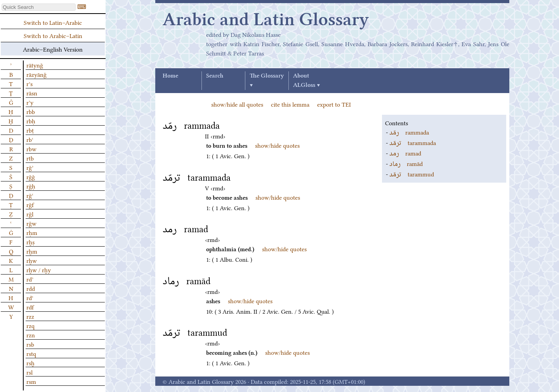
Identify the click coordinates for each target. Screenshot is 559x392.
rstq (31, 353)
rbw (31, 149)
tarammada (413, 142)
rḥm (32, 232)
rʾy (30, 102)
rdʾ (30, 279)
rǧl (30, 214)
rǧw (31, 223)
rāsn (32, 93)
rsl (30, 372)
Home (170, 76)
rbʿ (30, 139)
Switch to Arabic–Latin (53, 35)
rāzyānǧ (36, 74)
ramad (405, 153)
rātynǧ (35, 65)
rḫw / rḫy (39, 269)
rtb (30, 158)
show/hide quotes (277, 145)
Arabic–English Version (53, 49)
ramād (406, 163)
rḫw (32, 260)
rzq (30, 325)
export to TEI (334, 104)
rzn (31, 335)
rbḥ (31, 121)
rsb (30, 344)
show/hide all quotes (237, 104)
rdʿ (30, 297)
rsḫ (30, 363)
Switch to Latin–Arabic (53, 22)
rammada (409, 132)
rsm (31, 381)
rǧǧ (31, 176)
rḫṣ (30, 242)
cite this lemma (290, 104)
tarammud (412, 174)
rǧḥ (31, 186)
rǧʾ (30, 167)
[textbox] (39, 7)
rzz (30, 316)
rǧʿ (30, 195)
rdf (30, 307)
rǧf (30, 204)
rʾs (30, 83)
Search (215, 76)
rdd (31, 288)
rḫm (32, 251)
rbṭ (30, 130)
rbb (31, 111)
